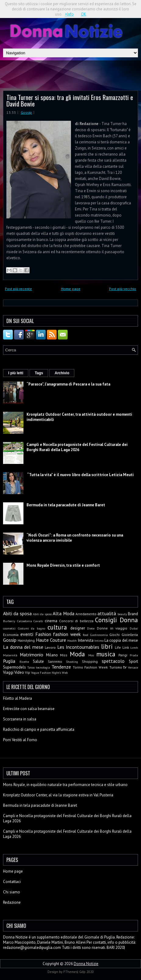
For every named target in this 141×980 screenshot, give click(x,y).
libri (107, 646)
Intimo (99, 641)
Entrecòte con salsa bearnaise (29, 709)
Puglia (9, 661)
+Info (69, 14)
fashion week (67, 634)
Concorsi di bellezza (76, 621)
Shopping (90, 661)
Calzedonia (25, 621)
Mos (91, 655)
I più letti (16, 373)
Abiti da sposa (17, 613)
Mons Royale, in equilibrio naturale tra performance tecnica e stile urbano (65, 785)
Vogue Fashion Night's (46, 673)
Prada (134, 655)
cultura (57, 627)
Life (118, 647)
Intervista (86, 640)
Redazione (12, 902)
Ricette (24, 662)
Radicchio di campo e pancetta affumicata (39, 729)
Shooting (72, 662)
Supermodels (14, 667)
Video (19, 672)
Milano (52, 655)
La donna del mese (23, 647)
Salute (38, 661)
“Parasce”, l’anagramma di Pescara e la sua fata (68, 384)
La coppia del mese (121, 640)
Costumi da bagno (32, 628)
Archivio (62, 373)
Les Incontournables (78, 647)
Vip (28, 672)
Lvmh (134, 648)
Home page (71, 289)
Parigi (123, 655)
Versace (133, 667)
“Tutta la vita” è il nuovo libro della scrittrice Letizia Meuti (80, 475)
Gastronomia (99, 635)
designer (78, 628)
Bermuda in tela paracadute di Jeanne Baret (66, 505)
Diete (91, 628)
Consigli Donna (116, 620)
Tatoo (31, 667)
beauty (122, 614)
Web (65, 673)
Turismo (116, 667)
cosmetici (9, 628)
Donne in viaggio (112, 628)
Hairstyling (26, 640)
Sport (133, 661)
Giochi (115, 635)
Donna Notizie (86, 964)
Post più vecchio (123, 289)
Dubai (134, 628)
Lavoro (50, 647)
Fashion (43, 634)
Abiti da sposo (42, 614)
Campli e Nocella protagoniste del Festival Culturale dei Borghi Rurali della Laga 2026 (77, 447)
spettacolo (113, 661)
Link (126, 647)
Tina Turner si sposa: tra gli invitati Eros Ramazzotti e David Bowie (70, 100)
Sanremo (55, 661)
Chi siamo (12, 892)
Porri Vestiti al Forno (20, 740)
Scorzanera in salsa (20, 719)
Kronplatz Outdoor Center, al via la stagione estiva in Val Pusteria (58, 795)
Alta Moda (63, 613)
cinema (51, 621)
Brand (133, 614)
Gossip (26, 112)
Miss (64, 655)
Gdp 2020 (86, 972)
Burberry (9, 621)
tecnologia (43, 667)
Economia (11, 635)
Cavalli (38, 621)
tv (125, 667)
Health (72, 641)
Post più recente (18, 289)
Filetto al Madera (18, 698)
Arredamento (86, 614)
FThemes (70, 972)
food (86, 635)
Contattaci (12, 882)
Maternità (10, 655)
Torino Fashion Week (90, 667)
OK (84, 14)
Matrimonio (32, 655)
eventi (27, 634)
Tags (39, 373)
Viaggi (8, 672)
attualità (107, 613)
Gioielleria (130, 635)
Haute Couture (51, 640)
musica (106, 654)
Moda (77, 654)
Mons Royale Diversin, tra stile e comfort (63, 565)
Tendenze (61, 667)
